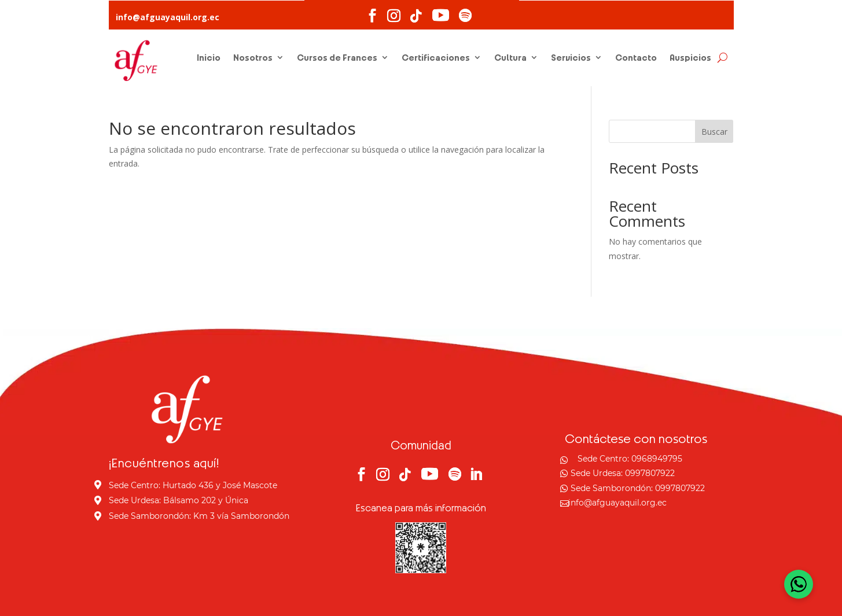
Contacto (636, 57)
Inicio (209, 57)
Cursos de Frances (337, 57)
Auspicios (690, 57)
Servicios (571, 57)
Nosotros (253, 57)
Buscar (714, 132)
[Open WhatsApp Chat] (799, 584)
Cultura (510, 57)
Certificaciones (436, 57)
